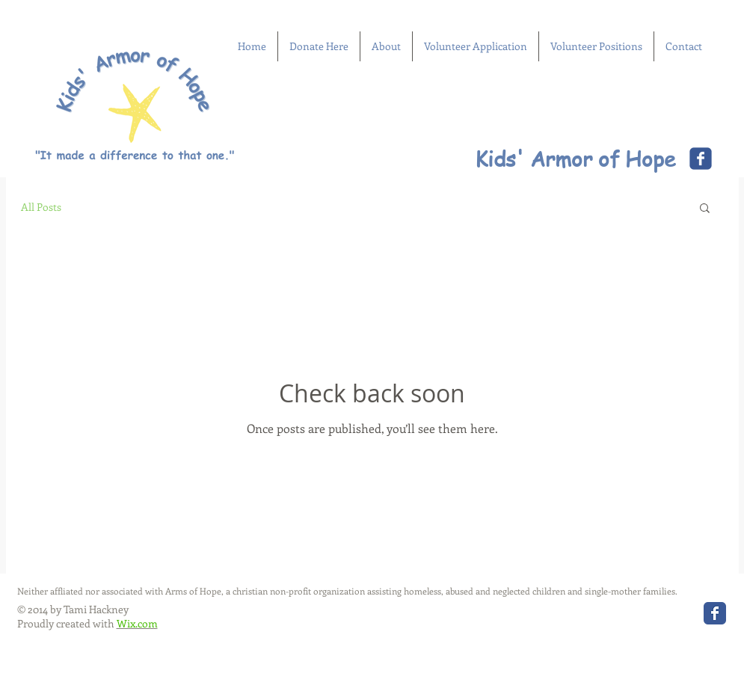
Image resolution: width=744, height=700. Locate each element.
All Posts (41, 207)
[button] (705, 209)
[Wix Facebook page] (701, 159)
